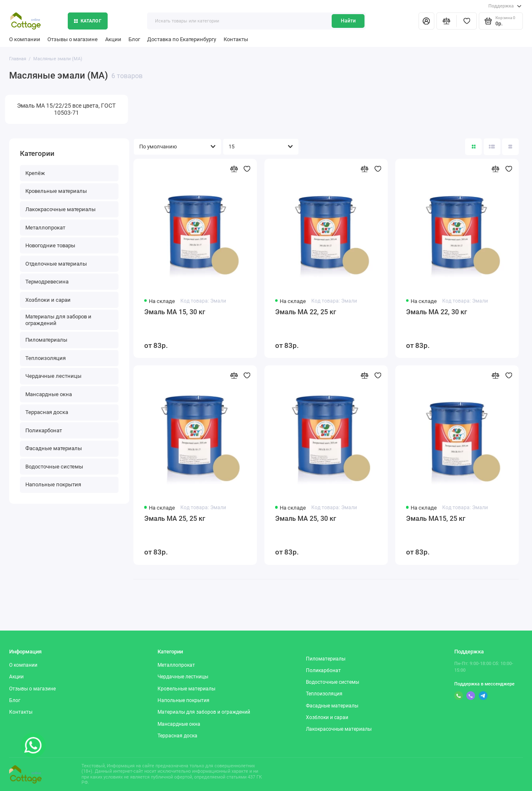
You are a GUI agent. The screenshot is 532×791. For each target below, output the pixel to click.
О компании (25, 39)
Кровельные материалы (56, 191)
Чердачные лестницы (53, 376)
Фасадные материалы (54, 448)
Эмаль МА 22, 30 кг (437, 312)
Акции (113, 39)
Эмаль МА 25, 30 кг (306, 519)
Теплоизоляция (46, 358)
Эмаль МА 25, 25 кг (175, 519)
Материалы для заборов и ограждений (58, 320)
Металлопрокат (45, 228)
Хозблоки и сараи (48, 300)
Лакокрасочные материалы (60, 209)
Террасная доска (47, 412)
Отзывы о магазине (73, 39)
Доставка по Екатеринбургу (182, 39)
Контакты (236, 39)
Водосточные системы (54, 467)
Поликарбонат (44, 430)
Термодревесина (47, 282)
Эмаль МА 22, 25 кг (306, 312)
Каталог (88, 21)
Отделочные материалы (56, 264)
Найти (348, 21)
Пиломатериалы (46, 340)
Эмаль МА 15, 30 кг (175, 312)
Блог (134, 39)
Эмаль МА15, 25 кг (436, 519)
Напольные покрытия (53, 484)
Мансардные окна (49, 394)
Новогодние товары (50, 245)
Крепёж (35, 173)
